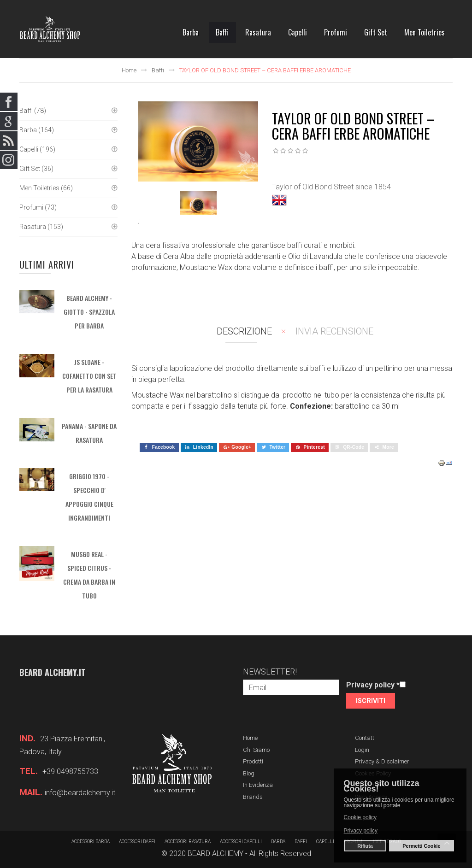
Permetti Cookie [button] (421, 846)
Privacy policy (373, 685)
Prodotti (253, 761)
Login (362, 750)
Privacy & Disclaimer (382, 761)
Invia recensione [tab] (334, 331)
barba (278, 842)
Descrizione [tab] (244, 331)
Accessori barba (91, 842)
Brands (253, 797)
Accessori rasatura (188, 842)
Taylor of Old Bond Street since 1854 (331, 187)
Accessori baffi (137, 842)
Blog (249, 773)
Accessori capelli (241, 842)
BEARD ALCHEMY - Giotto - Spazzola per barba (89, 312)
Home (129, 70)
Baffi (158, 70)
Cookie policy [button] (360, 817)
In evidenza (258, 785)
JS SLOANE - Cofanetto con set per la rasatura (89, 376)
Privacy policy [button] (361, 831)
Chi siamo (256, 750)
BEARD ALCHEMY (215, 853)
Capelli (325, 842)
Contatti (365, 738)
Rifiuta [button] (365, 846)
